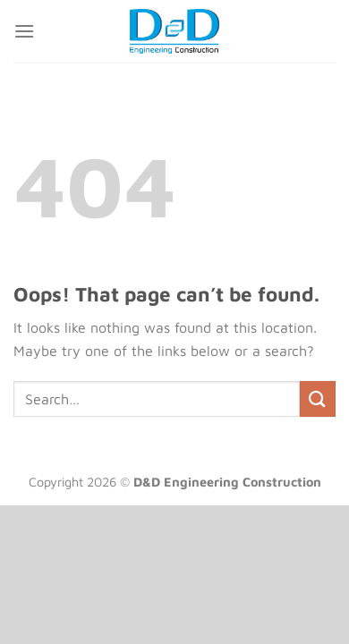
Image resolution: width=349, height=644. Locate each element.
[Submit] (318, 398)
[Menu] (24, 31)
